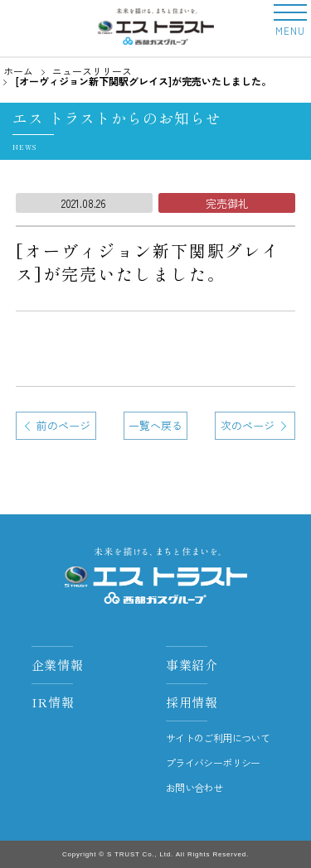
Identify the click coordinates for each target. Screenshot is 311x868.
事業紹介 (192, 665)
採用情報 (192, 702)
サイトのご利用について (218, 738)
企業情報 (58, 665)
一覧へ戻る (155, 425)
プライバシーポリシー (213, 763)
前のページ (63, 425)
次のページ (248, 425)
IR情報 (53, 702)
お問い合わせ (194, 788)
